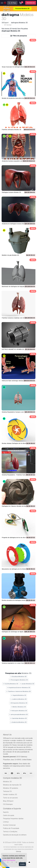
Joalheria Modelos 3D (19, 699)
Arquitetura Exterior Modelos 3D (18, 688)
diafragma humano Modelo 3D (11, 192)
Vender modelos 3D (10, 794)
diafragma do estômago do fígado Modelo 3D (16, 632)
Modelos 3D (7, 782)
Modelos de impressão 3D (12, 785)
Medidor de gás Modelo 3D (10, 255)
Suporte (6, 812)
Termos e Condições (10, 832)
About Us (7, 735)
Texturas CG (7, 791)
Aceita (22, 864)
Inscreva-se (31, 3)
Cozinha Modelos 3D (11, 684)
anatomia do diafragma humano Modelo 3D (16, 224)
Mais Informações (9, 860)
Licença (6, 822)
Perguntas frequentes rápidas (13, 819)
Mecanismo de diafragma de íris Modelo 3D (16, 569)
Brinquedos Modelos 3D (19, 703)
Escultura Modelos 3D (18, 677)
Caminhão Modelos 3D (18, 718)
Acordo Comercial (9, 825)
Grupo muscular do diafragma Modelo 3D (15, 67)
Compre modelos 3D (12, 778)
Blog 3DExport (8, 801)
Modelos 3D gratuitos (11, 788)
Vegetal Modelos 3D (18, 695)
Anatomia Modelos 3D (19, 722)
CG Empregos (8, 804)
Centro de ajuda (9, 815)
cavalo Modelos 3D (27, 684)
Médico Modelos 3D (19, 707)
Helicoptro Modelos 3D (19, 711)
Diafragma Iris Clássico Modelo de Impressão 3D (17, 506)
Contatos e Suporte (12, 809)
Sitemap (18, 851)
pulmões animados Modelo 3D (12, 130)
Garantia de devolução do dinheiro (15, 835)
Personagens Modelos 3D (18, 680)
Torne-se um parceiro (10, 798)
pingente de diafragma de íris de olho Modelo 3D (17, 538)
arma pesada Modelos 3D (18, 714)
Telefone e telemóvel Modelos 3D (18, 691)
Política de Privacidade (11, 828)
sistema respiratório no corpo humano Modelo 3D (18, 663)
